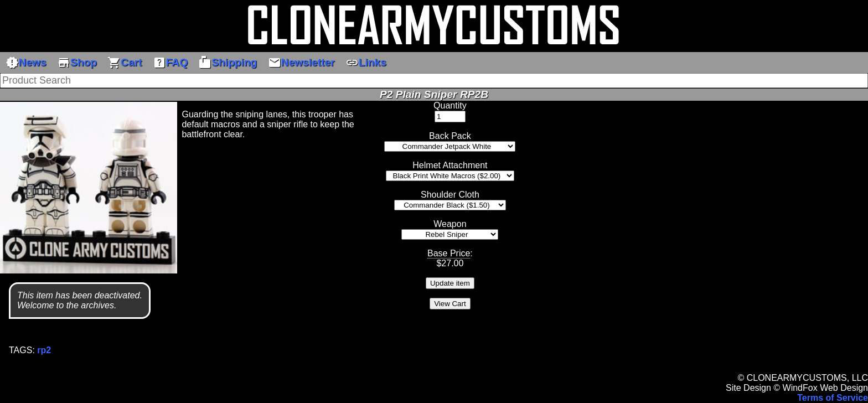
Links (366, 63)
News (26, 63)
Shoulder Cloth (450, 195)
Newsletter (301, 63)
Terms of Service (833, 398)
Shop (77, 63)
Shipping (228, 63)
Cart (125, 63)
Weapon (450, 224)
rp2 (44, 350)
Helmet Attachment (450, 165)
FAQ (170, 63)
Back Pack (450, 136)
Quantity (450, 105)
